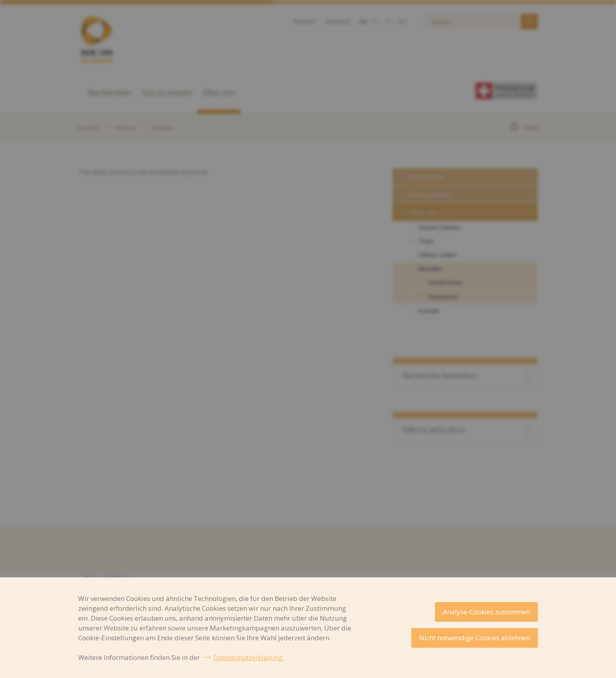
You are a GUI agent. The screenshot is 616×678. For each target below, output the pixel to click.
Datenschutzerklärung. (249, 657)
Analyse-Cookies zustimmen (486, 612)
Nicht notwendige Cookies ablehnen (475, 638)
